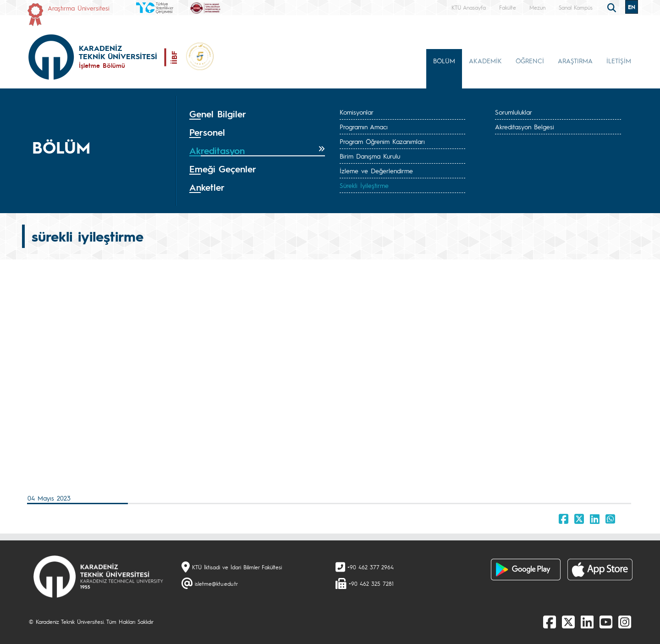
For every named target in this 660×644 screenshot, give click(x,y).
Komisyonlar (357, 112)
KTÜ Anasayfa (469, 7)
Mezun (537, 7)
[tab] (257, 114)
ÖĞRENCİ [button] (530, 61)
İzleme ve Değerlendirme (376, 171)
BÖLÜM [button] (444, 61)
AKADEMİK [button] (485, 61)
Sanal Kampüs (576, 7)
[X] (568, 622)
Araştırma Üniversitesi (79, 8)
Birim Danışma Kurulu (370, 156)
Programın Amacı (364, 127)
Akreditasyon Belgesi (525, 127)
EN (632, 7)
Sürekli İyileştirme (364, 185)
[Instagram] (625, 622)
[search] (613, 7)
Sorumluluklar (514, 112)
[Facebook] (550, 622)
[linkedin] (587, 622)
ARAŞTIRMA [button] (575, 61)
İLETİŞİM (619, 61)
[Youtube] (606, 622)
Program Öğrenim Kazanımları (382, 141)
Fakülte (508, 7)
